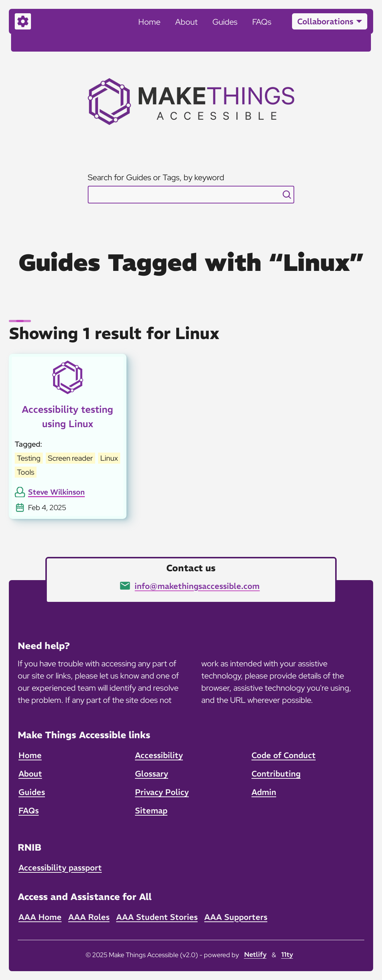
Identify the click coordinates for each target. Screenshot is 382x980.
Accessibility (159, 755)
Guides (225, 22)
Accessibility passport (60, 868)
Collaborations (325, 21)
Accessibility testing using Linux (67, 417)
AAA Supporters (236, 917)
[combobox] (191, 195)
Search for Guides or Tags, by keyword (156, 177)
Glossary (152, 774)
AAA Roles (89, 917)
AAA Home (40, 917)
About (186, 22)
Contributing (276, 774)
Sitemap (151, 810)
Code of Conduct (284, 755)
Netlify (255, 954)
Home (149, 22)
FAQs (262, 22)
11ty (287, 954)
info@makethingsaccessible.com (197, 586)
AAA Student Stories (157, 917)
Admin (264, 792)
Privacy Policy (162, 792)
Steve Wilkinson (56, 492)
